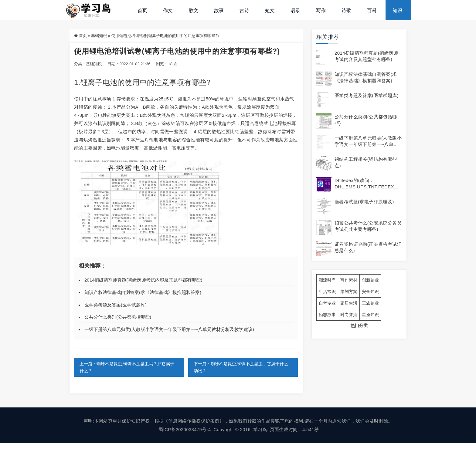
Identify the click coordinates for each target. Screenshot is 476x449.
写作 (321, 10)
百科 (372, 10)
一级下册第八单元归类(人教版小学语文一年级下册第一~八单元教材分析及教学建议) (169, 329)
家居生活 (349, 303)
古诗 (244, 10)
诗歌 (346, 10)
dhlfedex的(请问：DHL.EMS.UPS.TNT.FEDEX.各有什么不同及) (367, 187)
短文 (270, 10)
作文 (168, 10)
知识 (397, 10)
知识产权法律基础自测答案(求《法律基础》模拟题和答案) (143, 292)
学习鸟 (260, 429)
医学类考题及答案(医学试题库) (116, 305)
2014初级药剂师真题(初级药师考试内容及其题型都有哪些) (143, 280)
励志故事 (327, 315)
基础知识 (99, 36)
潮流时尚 (327, 280)
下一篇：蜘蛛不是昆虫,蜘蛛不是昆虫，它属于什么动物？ (241, 367)
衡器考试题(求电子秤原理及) (364, 202)
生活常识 (327, 292)
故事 (219, 10)
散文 (193, 10)
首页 (142, 10)
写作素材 (349, 280)
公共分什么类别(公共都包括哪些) (118, 317)
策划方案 (349, 292)
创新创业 (370, 280)
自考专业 (327, 303)
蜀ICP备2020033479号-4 (185, 429)
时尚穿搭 (349, 315)
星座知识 (370, 315)
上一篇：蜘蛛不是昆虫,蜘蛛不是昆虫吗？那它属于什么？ (127, 367)
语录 (295, 10)
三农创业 (370, 303)
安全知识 (370, 292)
